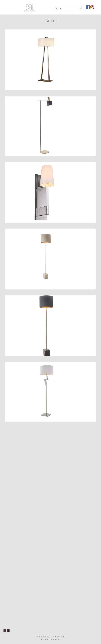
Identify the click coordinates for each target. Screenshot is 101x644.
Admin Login (55, 637)
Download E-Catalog (43, 637)
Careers (63, 637)
